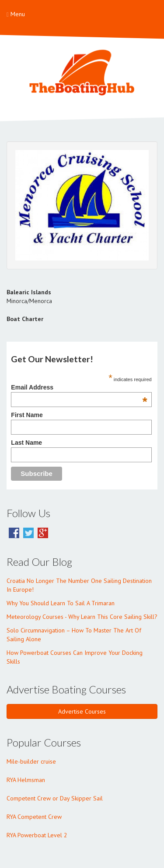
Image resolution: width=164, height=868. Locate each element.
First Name (27, 415)
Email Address (79, 387)
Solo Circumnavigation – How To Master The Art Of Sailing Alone (74, 635)
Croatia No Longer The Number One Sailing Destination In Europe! (79, 585)
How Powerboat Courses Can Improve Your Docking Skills (75, 657)
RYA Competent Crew (34, 817)
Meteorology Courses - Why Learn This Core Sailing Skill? (82, 617)
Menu (16, 14)
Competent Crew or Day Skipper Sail (55, 798)
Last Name (26, 443)
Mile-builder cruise (31, 761)
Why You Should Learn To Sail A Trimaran (61, 603)
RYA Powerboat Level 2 (37, 835)
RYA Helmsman (26, 780)
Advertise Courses (82, 711)
